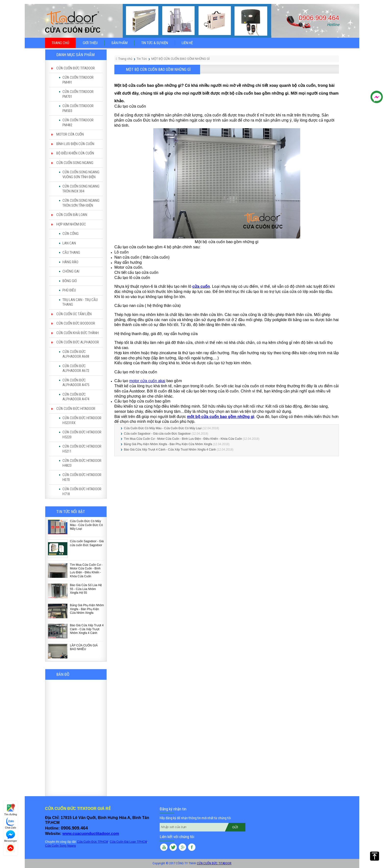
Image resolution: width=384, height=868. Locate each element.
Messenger (11, 836)
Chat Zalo (11, 823)
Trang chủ (60, 43)
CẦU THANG (71, 252)
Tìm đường (11, 810)
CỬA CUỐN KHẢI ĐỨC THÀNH (78, 333)
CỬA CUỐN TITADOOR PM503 (78, 108)
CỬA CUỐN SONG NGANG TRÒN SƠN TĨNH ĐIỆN (81, 203)
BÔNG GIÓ (70, 281)
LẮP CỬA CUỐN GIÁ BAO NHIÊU (84, 647)
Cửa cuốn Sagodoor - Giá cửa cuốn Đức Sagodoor (87, 543)
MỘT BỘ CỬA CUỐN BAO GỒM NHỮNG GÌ (180, 59)
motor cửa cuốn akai (147, 381)
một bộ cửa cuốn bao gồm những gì (221, 417)
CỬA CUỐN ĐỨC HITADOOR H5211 (82, 449)
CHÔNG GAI (71, 271)
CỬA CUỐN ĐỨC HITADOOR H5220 (82, 435)
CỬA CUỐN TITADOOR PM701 (78, 94)
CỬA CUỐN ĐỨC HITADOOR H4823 (82, 463)
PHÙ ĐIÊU (69, 290)
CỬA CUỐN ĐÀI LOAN (72, 215)
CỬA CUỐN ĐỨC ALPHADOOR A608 (76, 354)
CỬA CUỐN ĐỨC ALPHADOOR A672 (76, 368)
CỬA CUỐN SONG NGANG (75, 163)
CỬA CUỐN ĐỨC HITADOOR (76, 409)
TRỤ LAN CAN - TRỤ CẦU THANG (80, 302)
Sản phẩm (120, 43)
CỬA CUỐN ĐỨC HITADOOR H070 (82, 477)
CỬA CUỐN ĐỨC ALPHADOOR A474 (76, 397)
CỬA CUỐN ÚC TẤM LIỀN (74, 314)
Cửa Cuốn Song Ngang (60, 846)
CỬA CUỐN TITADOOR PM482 (78, 123)
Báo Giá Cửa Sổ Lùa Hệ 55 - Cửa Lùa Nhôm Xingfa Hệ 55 (86, 589)
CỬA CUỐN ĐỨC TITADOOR (76, 68)
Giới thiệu (90, 43)
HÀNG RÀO (70, 262)
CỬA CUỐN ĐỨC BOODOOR (76, 323)
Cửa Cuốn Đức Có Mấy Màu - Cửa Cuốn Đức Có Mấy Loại (86, 525)
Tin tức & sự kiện (155, 43)
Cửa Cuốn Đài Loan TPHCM (128, 842)
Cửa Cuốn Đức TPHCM (92, 842)
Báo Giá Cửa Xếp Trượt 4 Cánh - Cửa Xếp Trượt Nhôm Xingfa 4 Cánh (87, 629)
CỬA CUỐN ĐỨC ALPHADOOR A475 (76, 383)
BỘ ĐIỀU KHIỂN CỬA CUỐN (75, 153)
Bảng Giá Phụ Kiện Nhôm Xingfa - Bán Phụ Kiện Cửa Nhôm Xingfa (87, 609)
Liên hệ (187, 43)
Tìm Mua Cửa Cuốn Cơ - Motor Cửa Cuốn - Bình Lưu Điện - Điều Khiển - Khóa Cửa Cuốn (86, 571)
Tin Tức (142, 59)
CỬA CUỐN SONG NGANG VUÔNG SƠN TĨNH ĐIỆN (81, 175)
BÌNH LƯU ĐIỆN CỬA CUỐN (75, 144)
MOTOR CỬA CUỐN (70, 134)
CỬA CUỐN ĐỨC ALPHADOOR (78, 342)
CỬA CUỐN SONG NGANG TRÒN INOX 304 (81, 189)
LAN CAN (69, 243)
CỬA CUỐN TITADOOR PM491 (78, 80)
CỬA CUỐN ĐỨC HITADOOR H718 (82, 491)
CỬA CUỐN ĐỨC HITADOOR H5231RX (82, 420)
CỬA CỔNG (71, 234)
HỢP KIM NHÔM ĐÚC (71, 224)
